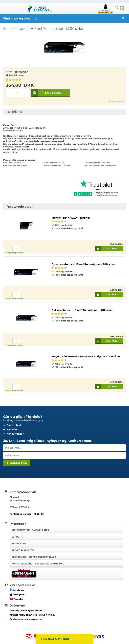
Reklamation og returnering (26, 619)
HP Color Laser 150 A (12, 163)
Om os (15, 537)
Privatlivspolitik (23, 550)
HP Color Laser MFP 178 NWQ (57, 166)
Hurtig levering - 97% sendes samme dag (38, 564)
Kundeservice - (31, 530)
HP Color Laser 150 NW (54, 163)
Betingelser (19, 543)
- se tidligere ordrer (26, 611)
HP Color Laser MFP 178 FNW (98, 163)
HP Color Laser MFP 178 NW (15, 166)
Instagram (17, 594)
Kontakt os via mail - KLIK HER (27, 514)
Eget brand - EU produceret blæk (34, 557)
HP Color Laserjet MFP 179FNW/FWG (101, 166)
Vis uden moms (116, 102)
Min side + (106, 9)
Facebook (17, 590)
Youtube (16, 599)
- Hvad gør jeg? (32, 615)
